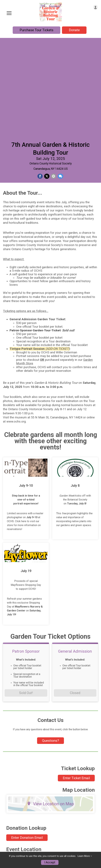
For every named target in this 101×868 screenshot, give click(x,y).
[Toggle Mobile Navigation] (9, 13)
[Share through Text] (60, 78)
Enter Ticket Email (76, 687)
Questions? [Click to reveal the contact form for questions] (50, 650)
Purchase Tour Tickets (36, 30)
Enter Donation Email (27, 747)
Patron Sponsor (26, 561)
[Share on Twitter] (47, 78)
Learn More (84, 856)
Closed (75, 602)
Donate (74, 30)
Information (10, 833)
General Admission (75, 561)
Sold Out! (26, 602)
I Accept (50, 862)
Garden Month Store (16, 840)
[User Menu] (95, 7)
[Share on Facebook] (40, 78)
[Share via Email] (54, 78)
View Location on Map (50, 713)
